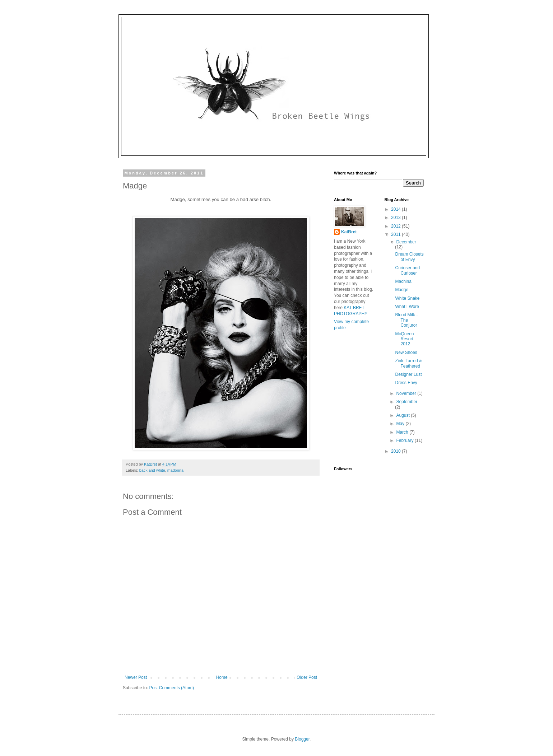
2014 (396, 209)
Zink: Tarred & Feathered (408, 363)
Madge (402, 290)
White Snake (407, 298)
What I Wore (407, 307)
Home (222, 677)
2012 (396, 226)
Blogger (302, 739)
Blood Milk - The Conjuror (406, 320)
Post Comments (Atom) (171, 688)
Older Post (307, 677)
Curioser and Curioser (407, 270)
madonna (175, 470)
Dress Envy (406, 383)
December (406, 242)
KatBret (349, 232)
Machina (403, 281)
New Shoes (406, 353)
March (403, 432)
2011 (396, 234)
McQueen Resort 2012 (404, 339)
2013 (396, 218)
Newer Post (136, 677)
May (401, 424)
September (407, 402)
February (405, 440)
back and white (152, 470)
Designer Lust (408, 374)
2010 (396, 451)
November (407, 393)
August (403, 415)
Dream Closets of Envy (409, 257)
